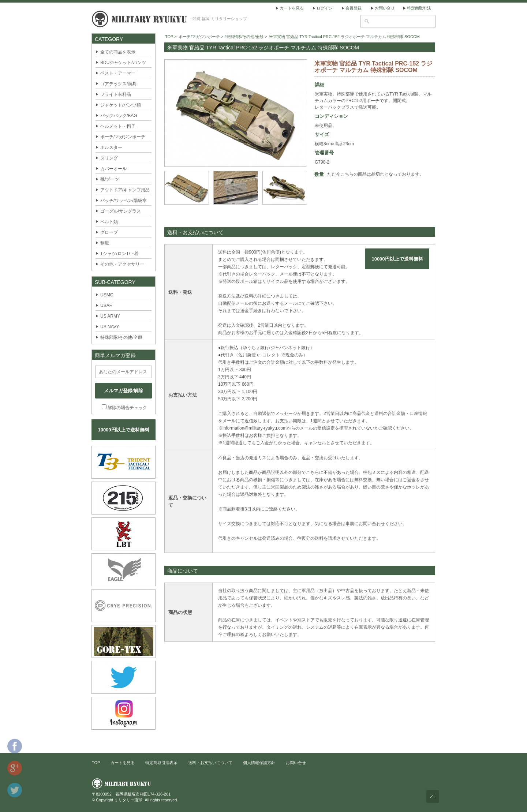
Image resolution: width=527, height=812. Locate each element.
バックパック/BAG (119, 116)
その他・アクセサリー (122, 264)
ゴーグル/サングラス (121, 211)
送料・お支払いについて (210, 763)
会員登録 (354, 8)
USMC (107, 295)
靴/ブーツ (110, 179)
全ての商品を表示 (118, 52)
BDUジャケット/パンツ (123, 63)
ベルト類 (109, 222)
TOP (169, 37)
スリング (109, 158)
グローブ (109, 232)
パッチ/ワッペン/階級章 (124, 201)
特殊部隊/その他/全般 (121, 337)
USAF (106, 306)
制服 (105, 243)
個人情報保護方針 (259, 763)
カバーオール (113, 169)
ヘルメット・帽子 (118, 126)
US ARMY (110, 316)
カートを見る (292, 8)
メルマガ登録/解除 (124, 391)
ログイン (325, 8)
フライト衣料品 (116, 94)
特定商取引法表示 (161, 763)
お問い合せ (385, 8)
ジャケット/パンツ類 (121, 105)
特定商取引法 (419, 8)
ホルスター (111, 147)
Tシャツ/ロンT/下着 (119, 254)
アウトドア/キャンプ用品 (125, 190)
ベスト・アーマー (118, 73)
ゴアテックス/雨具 (118, 84)
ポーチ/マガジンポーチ (123, 137)
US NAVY (110, 327)
